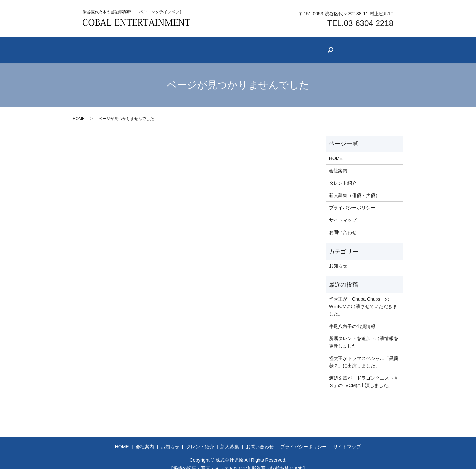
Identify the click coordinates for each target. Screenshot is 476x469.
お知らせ (189, 46)
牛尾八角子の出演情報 (352, 318)
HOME (79, 111)
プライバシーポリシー (352, 200)
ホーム (97, 46)
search (393, 48)
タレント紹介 (243, 46)
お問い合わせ (344, 46)
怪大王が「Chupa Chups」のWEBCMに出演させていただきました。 (363, 298)
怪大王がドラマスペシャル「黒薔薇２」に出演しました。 (364, 354)
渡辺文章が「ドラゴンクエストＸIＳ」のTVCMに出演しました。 (364, 373)
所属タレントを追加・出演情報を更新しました (364, 334)
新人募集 (294, 46)
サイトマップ (343, 212)
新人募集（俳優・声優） (354, 187)
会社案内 (141, 46)
